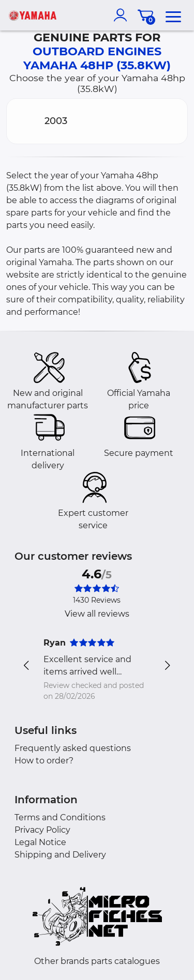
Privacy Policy (42, 830)
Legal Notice (40, 842)
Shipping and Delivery (60, 855)
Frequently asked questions (73, 748)
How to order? (44, 761)
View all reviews (97, 614)
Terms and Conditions (60, 817)
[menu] (173, 15)
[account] (123, 15)
